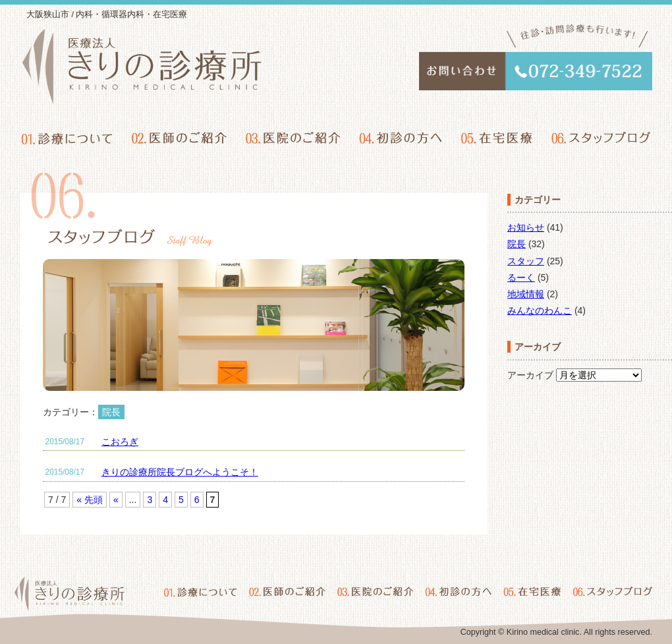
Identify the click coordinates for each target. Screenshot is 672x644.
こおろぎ (120, 442)
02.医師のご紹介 (180, 138)
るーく (521, 278)
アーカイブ (530, 375)
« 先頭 (90, 500)
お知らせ (526, 227)
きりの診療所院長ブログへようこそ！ (180, 472)
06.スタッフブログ (600, 138)
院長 (517, 244)
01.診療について (68, 138)
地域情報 (526, 294)
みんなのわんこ (540, 310)
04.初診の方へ (400, 138)
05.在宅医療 (496, 138)
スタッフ (526, 261)
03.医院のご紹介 (293, 138)
